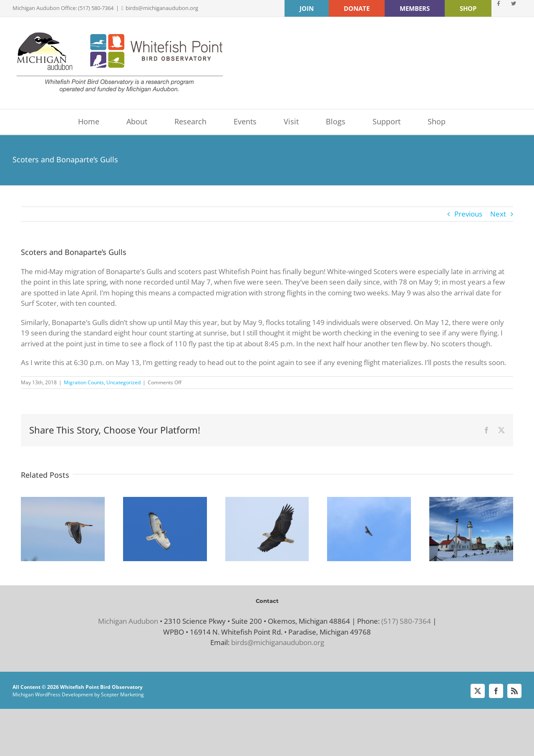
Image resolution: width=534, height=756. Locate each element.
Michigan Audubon (128, 621)
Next (498, 214)
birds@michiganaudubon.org (162, 8)
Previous (468, 214)
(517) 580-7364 (406, 621)
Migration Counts (84, 382)
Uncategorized (123, 382)
